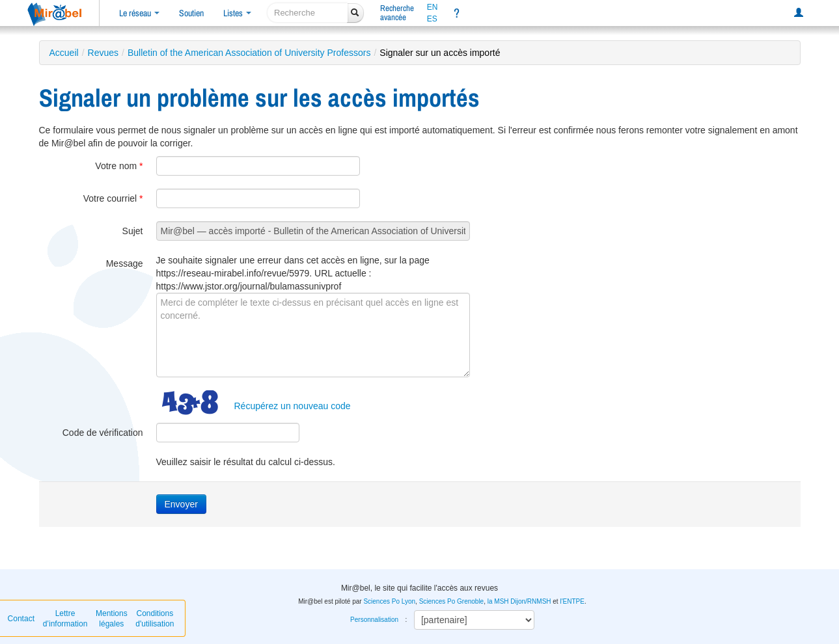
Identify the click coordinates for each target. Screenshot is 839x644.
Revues (103, 53)
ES (432, 19)
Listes (237, 13)
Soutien (191, 13)
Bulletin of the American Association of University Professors (249, 53)
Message (125, 263)
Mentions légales (112, 619)
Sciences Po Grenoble (452, 601)
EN (433, 7)
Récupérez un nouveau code (293, 406)
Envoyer (181, 504)
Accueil (64, 53)
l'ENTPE (572, 601)
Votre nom (119, 166)
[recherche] (308, 13)
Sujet (133, 231)
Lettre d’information (65, 619)
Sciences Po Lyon (389, 601)
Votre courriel (113, 198)
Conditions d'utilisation (155, 619)
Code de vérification (103, 433)
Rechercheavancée (397, 13)
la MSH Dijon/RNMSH (519, 601)
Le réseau (139, 13)
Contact (21, 619)
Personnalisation (374, 620)
